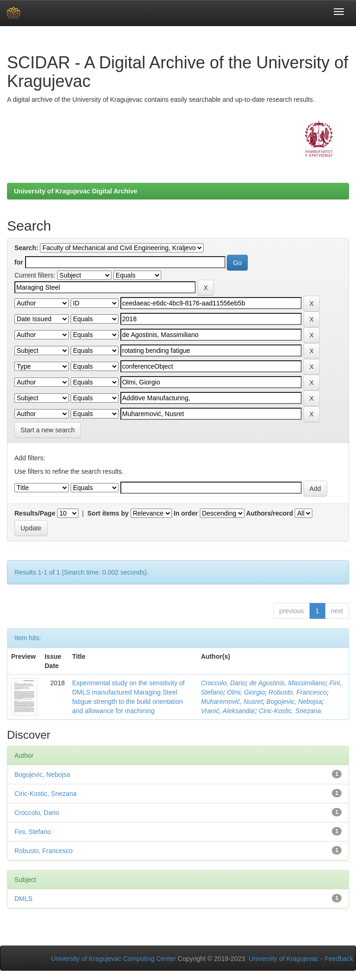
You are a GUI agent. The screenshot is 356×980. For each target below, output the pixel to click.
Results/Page (35, 513)
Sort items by (108, 513)
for (19, 262)
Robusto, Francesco (298, 692)
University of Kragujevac (284, 959)
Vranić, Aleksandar (228, 711)
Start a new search (48, 430)
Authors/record (269, 513)
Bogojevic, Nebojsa (294, 702)
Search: (26, 248)
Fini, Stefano (33, 832)
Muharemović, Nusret (232, 702)
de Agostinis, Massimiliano (288, 683)
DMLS (23, 899)
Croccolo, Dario (223, 683)
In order (186, 513)
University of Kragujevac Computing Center (113, 959)
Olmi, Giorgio (246, 692)
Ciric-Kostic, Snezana (290, 711)
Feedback (339, 959)
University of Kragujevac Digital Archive (76, 191)
